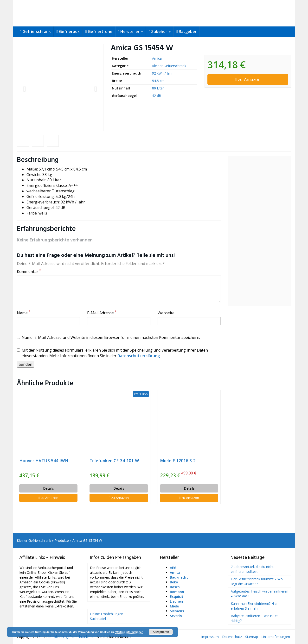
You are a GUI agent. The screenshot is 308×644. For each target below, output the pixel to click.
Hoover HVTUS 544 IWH (44, 461)
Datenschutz (232, 637)
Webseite (166, 313)
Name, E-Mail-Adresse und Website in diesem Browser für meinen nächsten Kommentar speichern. (108, 337)
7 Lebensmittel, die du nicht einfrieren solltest (252, 569)
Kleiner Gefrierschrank (169, 66)
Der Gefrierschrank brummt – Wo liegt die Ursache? (257, 581)
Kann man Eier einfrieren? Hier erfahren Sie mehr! (254, 606)
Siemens (177, 611)
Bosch (175, 587)
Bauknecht (179, 577)
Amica (157, 58)
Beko (174, 582)
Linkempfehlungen (276, 637)
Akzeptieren (161, 632)
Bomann (177, 592)
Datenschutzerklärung (139, 356)
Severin (176, 616)
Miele (174, 606)
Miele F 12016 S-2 (178, 461)
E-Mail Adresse (102, 313)
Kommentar (29, 271)
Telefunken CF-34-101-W (114, 461)
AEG (173, 568)
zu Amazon (248, 79)
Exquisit (177, 597)
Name (24, 313)
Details (48, 488)
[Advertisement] (260, 231)
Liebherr (177, 601)
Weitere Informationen (129, 632)
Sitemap (252, 637)
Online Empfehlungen (107, 614)
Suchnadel (98, 619)
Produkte (62, 540)
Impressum (210, 637)
